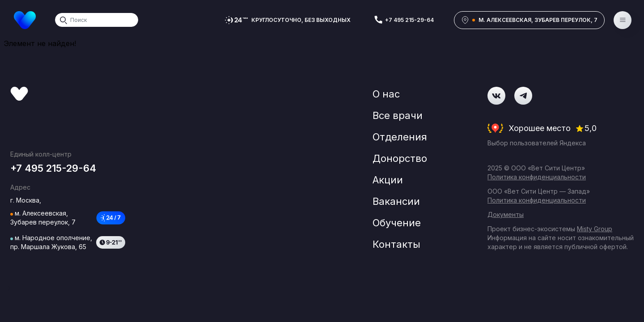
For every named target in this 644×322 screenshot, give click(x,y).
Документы (506, 214)
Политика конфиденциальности (537, 177)
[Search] (97, 20)
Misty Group (595, 229)
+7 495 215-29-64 (409, 20)
